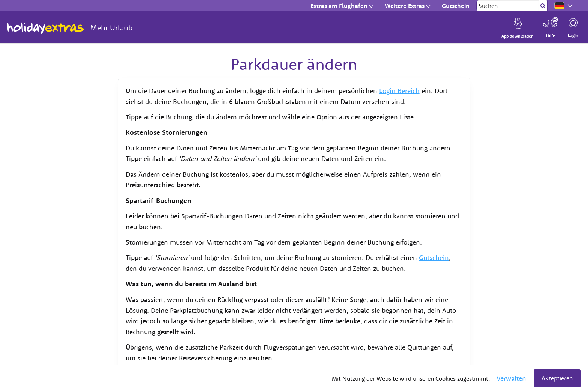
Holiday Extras (45, 28)
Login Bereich (399, 91)
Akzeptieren (557, 378)
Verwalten (511, 378)
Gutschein (434, 258)
